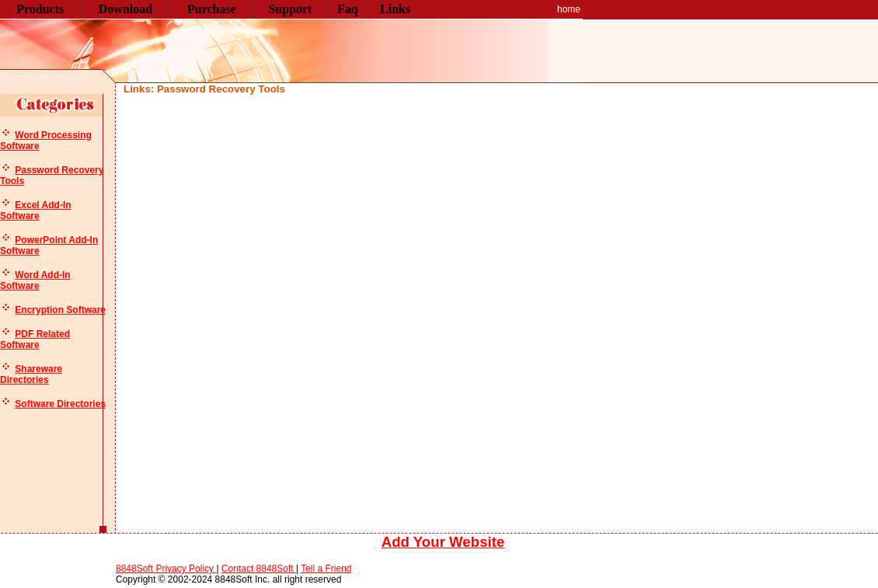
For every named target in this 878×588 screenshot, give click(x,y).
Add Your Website (443, 542)
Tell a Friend (326, 569)
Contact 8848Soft (259, 569)
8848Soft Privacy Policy (166, 569)
